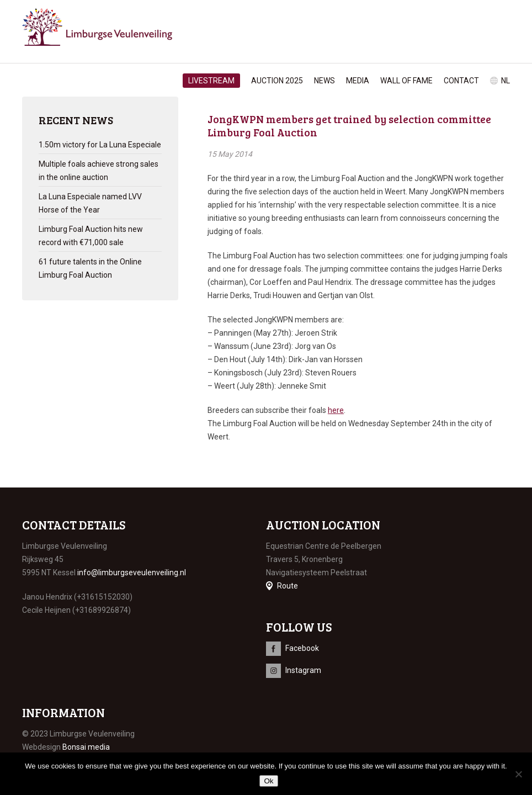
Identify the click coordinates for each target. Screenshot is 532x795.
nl (506, 81)
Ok (268, 781)
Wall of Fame (406, 81)
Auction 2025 (277, 81)
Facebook (302, 648)
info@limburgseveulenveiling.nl (132, 573)
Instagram (303, 670)
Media (358, 81)
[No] (518, 774)
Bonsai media (86, 747)
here (336, 410)
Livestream (211, 81)
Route (288, 586)
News (324, 81)
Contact (461, 81)
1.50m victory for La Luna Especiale (100, 145)
